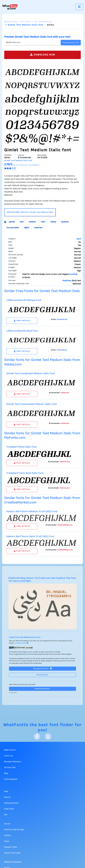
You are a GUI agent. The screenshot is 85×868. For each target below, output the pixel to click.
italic (43, 222)
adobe (53, 222)
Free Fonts (9, 809)
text (22, 222)
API (6, 815)
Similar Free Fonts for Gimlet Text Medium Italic (42, 291)
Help (6, 791)
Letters (7, 835)
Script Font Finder (12, 853)
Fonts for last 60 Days (14, 830)
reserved (38, 228)
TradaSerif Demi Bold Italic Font (25, 473)
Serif (79, 239)
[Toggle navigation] (79, 7)
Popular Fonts (10, 847)
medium (32, 222)
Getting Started (11, 803)
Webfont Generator (42, 689)
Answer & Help (22, 643)
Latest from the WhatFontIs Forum (25, 637)
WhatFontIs (11, 22)
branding (73, 274)
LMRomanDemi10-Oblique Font (24, 300)
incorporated (13, 228)
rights (26, 228)
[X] (48, 736)
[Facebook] (37, 736)
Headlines (67, 281)
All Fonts (26, 22)
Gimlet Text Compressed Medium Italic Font (32, 404)
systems (65, 222)
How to (7, 797)
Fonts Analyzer (11, 779)
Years (7, 841)
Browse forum (42, 675)
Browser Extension (13, 762)
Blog (6, 773)
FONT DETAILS (22, 321)
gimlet (12, 222)
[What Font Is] (10, 7)
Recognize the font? (42, 668)
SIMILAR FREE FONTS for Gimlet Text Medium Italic (30, 212)
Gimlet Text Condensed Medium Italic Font (31, 373)
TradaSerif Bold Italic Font (22, 447)
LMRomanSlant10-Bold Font (22, 331)
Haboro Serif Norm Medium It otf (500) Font (32, 511)
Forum (7, 824)
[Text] (32, 43)
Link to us (8, 756)
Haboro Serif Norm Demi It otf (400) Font (30, 536)
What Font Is (10, 750)
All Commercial (43, 22)
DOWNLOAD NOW (43, 55)
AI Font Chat (10, 768)
